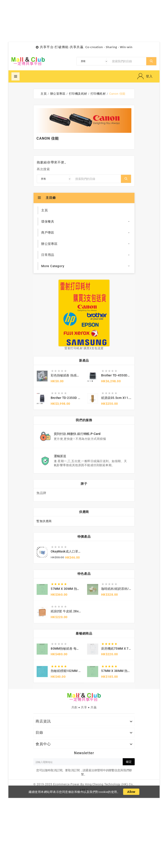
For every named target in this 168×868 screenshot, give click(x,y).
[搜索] (128, 61)
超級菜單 (16, 76)
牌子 (84, 484)
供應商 (84, 512)
